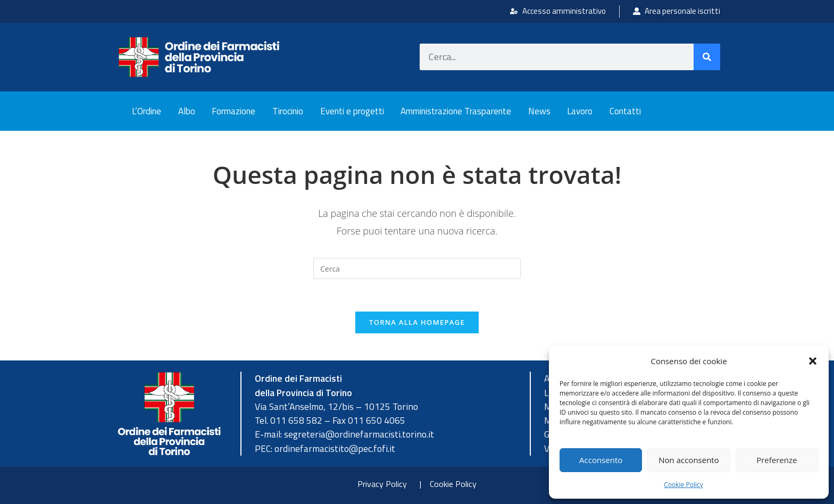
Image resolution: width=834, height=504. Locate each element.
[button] (813, 361)
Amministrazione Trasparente (456, 111)
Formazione (233, 111)
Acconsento (601, 460)
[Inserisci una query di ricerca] (417, 268)
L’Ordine (147, 111)
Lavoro (580, 111)
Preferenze (777, 460)
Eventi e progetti (352, 111)
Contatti (625, 111)
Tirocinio (288, 111)
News (539, 111)
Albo (187, 111)
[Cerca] (707, 57)
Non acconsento (689, 460)
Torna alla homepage (417, 322)
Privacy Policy (382, 484)
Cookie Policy (683, 485)
